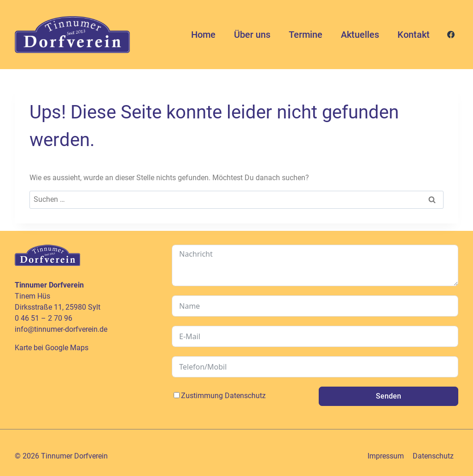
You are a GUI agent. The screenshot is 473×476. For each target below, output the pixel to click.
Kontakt (414, 35)
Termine (306, 35)
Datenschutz (245, 396)
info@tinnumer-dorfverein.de (61, 329)
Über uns (252, 35)
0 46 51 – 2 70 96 (44, 318)
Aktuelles (360, 35)
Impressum (386, 456)
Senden (388, 396)
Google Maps (67, 348)
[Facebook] (451, 35)
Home (203, 35)
